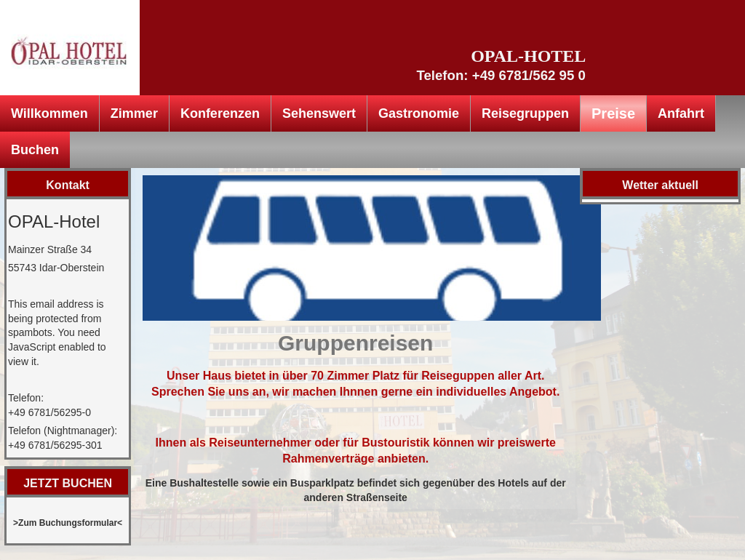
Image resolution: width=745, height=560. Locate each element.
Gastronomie (419, 113)
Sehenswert (319, 113)
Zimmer (134, 113)
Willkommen (49, 113)
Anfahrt (681, 113)
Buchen (35, 150)
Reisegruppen (525, 113)
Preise (613, 113)
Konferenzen (220, 113)
